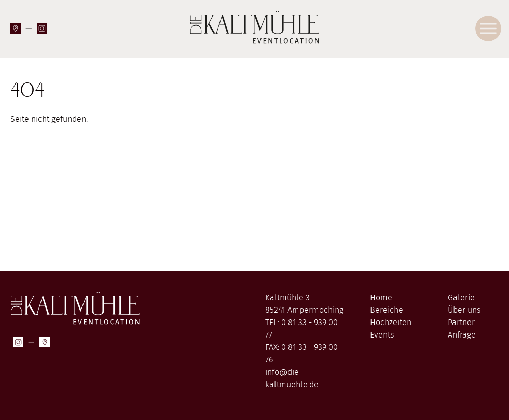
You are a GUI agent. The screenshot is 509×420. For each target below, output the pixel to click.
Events (382, 335)
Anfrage (462, 335)
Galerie (461, 298)
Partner (461, 323)
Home (381, 298)
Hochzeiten (391, 323)
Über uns (464, 310)
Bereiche (387, 310)
